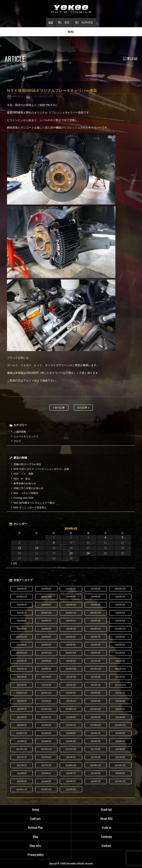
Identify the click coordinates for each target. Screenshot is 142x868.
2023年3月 (71, 645)
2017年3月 (120, 757)
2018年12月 (96, 725)
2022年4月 (96, 661)
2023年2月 (96, 645)
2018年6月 (120, 733)
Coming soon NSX (24, 498)
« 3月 (14, 564)
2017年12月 (22, 749)
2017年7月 (22, 757)
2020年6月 (22, 701)
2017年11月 (46, 749)
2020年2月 (120, 701)
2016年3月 (46, 781)
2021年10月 (120, 669)
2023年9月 (46, 637)
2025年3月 (96, 605)
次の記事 (83, 408)
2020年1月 (22, 709)
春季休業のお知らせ (25, 483)
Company (106, 836)
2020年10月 (46, 693)
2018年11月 (120, 725)
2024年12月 (46, 613)
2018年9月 (46, 733)
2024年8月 (22, 621)
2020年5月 (46, 701)
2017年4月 (96, 757)
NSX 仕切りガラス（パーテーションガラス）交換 (41, 469)
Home (35, 809)
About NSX (106, 818)
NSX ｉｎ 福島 (23, 474)
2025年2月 (120, 605)
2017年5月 (71, 757)
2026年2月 (71, 589)
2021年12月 (71, 669)
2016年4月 (22, 781)
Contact (106, 845)
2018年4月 (46, 741)
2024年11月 (71, 613)
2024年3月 (22, 629)
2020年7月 (120, 693)
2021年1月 (96, 685)
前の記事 (59, 408)
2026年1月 (96, 589)
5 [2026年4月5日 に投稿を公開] (122, 537)
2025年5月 (46, 605)
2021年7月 (71, 677)
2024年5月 (96, 621)
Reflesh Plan (35, 827)
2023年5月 (22, 645)
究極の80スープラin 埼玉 (27, 464)
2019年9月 (120, 709)
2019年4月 (120, 717)
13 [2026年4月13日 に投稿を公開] (20, 548)
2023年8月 (71, 637)
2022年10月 (71, 653)
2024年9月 (120, 613)
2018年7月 (96, 733)
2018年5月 (22, 741)
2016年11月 (96, 765)
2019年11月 (71, 709)
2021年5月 (120, 677)
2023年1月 (120, 645)
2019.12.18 (18, 96)
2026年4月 (22, 589)
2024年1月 (71, 629)
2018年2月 (96, 741)
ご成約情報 (20, 432)
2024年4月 (120, 621)
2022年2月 (22, 669)
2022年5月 (71, 661)
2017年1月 (46, 765)
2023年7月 (96, 637)
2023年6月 (120, 637)
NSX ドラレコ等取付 (26, 493)
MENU (71, 32)
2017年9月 (96, 749)
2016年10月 (120, 765)
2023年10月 (22, 637)
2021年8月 (46, 677)
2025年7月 (120, 597)
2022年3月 (120, 661)
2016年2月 (71, 781)
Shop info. (35, 845)
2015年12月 (120, 781)
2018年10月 (22, 733)
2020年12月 (120, 685)
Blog (35, 836)
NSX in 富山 (22, 479)
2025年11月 (22, 597)
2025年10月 (46, 597)
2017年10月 (71, 749)
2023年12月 (96, 629)
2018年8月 (71, 733)
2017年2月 (22, 765)
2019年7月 (46, 717)
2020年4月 (71, 701)
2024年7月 (46, 621)
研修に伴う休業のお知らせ (28, 488)
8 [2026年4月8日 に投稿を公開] (54, 543)
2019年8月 (22, 717)
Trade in (106, 827)
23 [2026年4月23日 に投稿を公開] (71, 553)
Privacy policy (35, 854)
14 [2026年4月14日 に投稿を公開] (37, 548)
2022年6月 (46, 661)
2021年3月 (46, 685)
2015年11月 (22, 789)
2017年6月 (46, 757)
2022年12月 (22, 653)
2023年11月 (120, 629)
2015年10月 (46, 789)
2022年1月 (46, 669)
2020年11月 (22, 693)
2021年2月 (71, 685)
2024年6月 (71, 621)
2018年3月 (71, 741)
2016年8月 (46, 773)
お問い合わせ (51, 23)
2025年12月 (120, 589)
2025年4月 (71, 605)
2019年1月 (71, 725)
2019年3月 (22, 725)
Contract (35, 818)
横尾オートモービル (71, 9)
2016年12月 (71, 765)
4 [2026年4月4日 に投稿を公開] (105, 537)
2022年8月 (120, 653)
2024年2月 (46, 629)
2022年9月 (96, 653)
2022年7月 (22, 661)
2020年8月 (96, 693)
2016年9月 (22, 773)
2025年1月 (22, 613)
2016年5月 (120, 773)
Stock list (106, 809)
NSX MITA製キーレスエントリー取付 (34, 503)
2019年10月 (96, 709)
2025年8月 (96, 597)
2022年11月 (46, 653)
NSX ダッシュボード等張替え (30, 507)
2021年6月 (96, 677)
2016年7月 (71, 773)
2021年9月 (22, 677)
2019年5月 (96, 717)
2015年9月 (71, 789)
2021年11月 (96, 669)
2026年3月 (46, 589)
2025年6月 (22, 605)
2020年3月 (96, 701)
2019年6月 (71, 717)
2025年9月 (71, 597)
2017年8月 (120, 749)
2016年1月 (96, 781)
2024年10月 (96, 613)
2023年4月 (46, 645)
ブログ (59, 96)
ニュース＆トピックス (42, 96)
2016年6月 (96, 773)
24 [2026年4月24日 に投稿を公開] (88, 553)
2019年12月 (46, 709)
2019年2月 (46, 725)
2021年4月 (22, 685)
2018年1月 (120, 741)
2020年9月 (71, 693)
